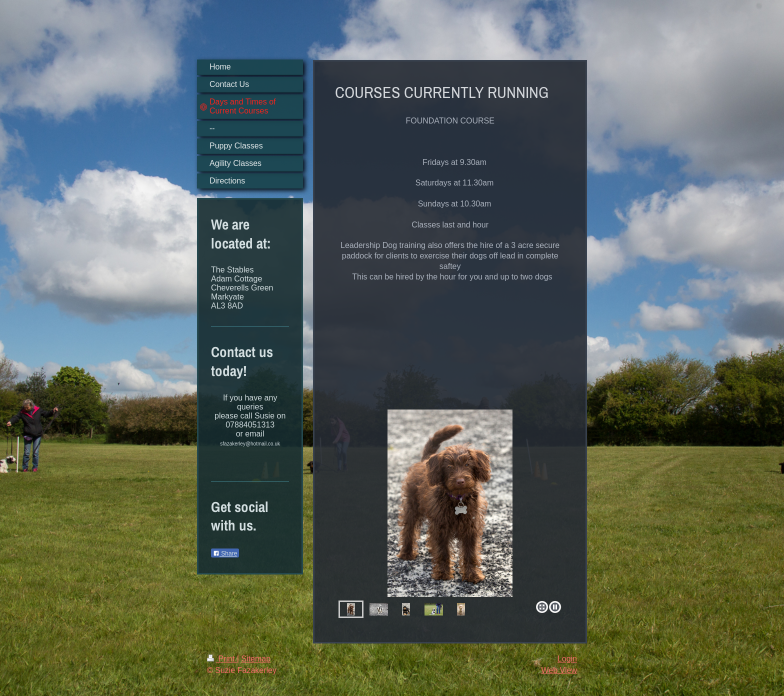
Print (222, 659)
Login (567, 659)
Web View (559, 670)
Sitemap (256, 659)
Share (225, 553)
